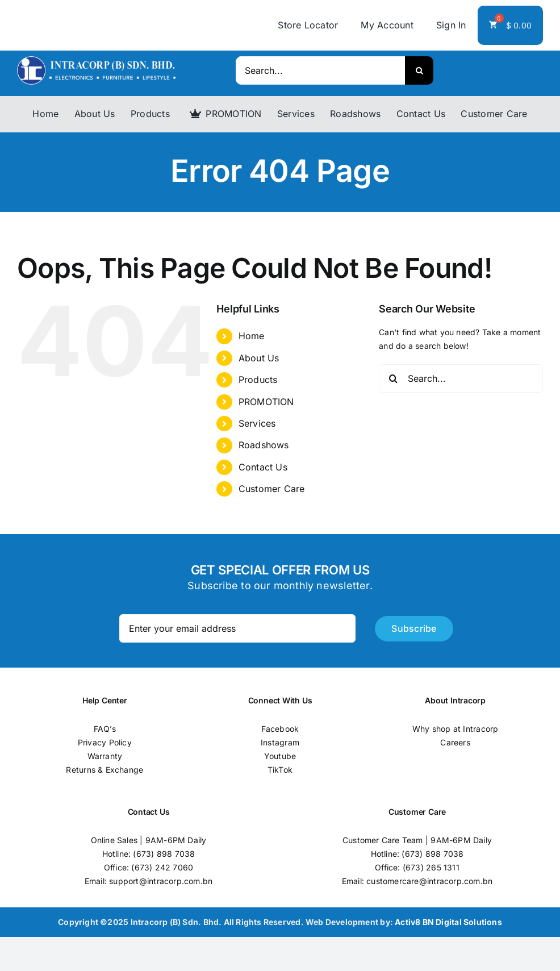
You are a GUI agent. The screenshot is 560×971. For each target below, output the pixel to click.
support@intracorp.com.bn (161, 881)
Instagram (280, 742)
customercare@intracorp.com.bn (429, 881)
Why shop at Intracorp (455, 729)
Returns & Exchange (105, 770)
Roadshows (264, 445)
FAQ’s (105, 729)
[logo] (96, 60)
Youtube (280, 756)
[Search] (419, 70)
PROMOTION (266, 402)
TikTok (280, 770)
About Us (259, 358)
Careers (455, 742)
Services (257, 423)
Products (258, 380)
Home (252, 336)
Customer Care (272, 489)
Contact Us (263, 467)
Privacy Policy (105, 742)
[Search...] (320, 70)
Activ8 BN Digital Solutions (448, 922)
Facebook (280, 729)
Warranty (105, 756)
